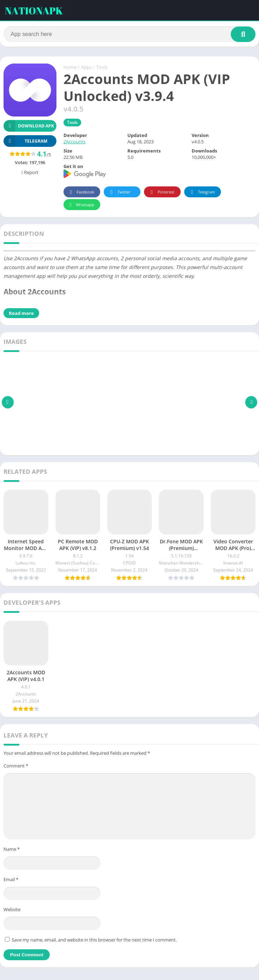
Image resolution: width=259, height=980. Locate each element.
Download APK (29, 127)
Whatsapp (81, 206)
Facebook (81, 193)
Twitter (119, 193)
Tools (102, 68)
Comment (16, 766)
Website (12, 910)
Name (12, 850)
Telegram (202, 193)
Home (70, 68)
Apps (86, 68)
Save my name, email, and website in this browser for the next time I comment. (94, 940)
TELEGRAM (25, 142)
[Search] (129, 34)
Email (11, 880)
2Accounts (74, 143)
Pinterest (161, 193)
